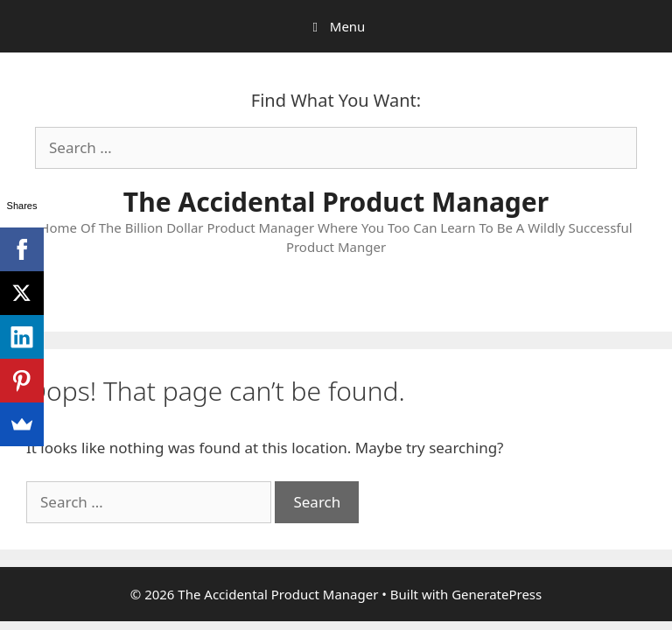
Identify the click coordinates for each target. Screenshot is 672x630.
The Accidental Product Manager (336, 202)
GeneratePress (497, 594)
